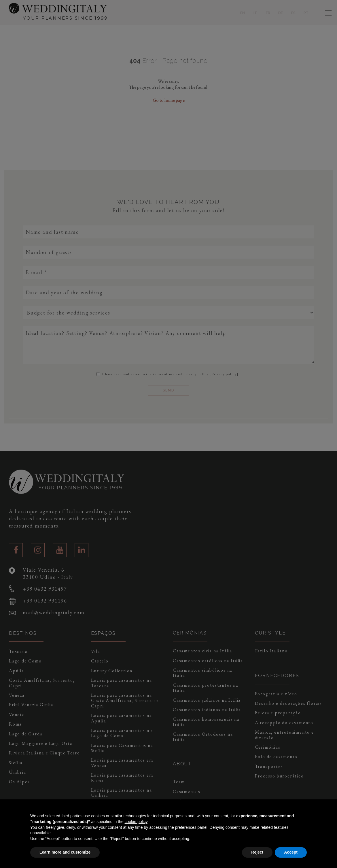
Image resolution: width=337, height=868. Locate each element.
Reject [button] (257, 852)
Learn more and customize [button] (65, 852)
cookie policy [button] (136, 822)
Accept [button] (291, 852)
